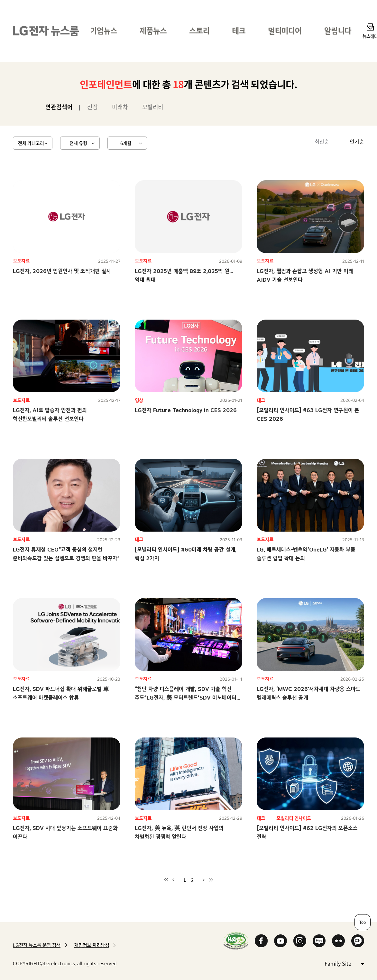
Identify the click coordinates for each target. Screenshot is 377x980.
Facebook (261, 941)
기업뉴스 (104, 31)
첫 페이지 (166, 880)
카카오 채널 (358, 941)
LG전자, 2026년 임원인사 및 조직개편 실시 (62, 271)
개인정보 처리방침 (92, 945)
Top (363, 922)
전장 (92, 107)
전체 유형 (78, 143)
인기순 (357, 141)
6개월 (126, 143)
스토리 (199, 31)
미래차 (120, 107)
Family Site (344, 963)
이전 (174, 880)
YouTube (280, 941)
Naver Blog (319, 941)
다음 (203, 880)
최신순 (322, 141)
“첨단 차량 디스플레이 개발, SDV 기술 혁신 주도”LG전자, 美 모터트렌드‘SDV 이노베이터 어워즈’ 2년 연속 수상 (186, 697)
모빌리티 (153, 107)
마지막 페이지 (211, 880)
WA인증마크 (236, 941)
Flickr (338, 941)
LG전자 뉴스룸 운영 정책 (37, 945)
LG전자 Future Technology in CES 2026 (186, 410)
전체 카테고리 (31, 143)
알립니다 (338, 31)
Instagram (300, 941)
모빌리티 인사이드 (294, 818)
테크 (239, 31)
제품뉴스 (153, 31)
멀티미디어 (285, 31)
